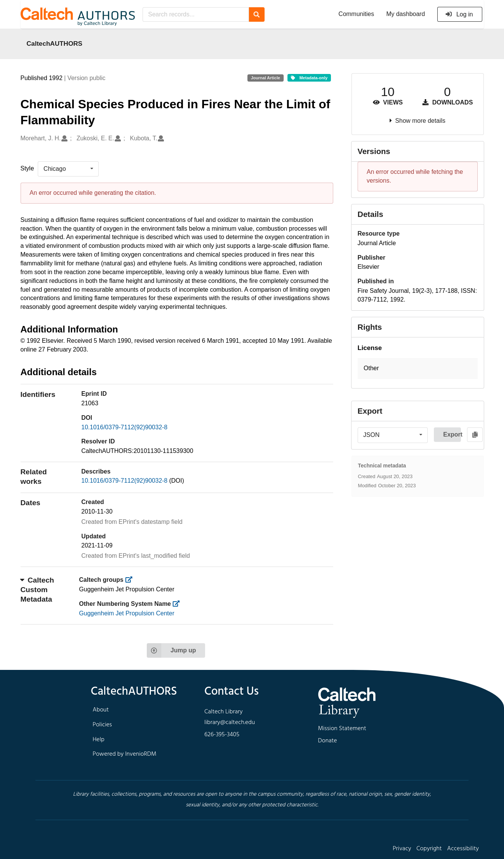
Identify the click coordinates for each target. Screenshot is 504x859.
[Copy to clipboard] (475, 435)
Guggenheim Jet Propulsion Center (127, 613)
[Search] (257, 14)
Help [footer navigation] (99, 740)
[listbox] (68, 169)
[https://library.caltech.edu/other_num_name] (179, 604)
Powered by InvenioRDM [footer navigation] (124, 754)
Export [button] (452, 434)
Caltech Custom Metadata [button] (37, 589)
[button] (418, 368)
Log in (459, 14)
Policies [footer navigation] (102, 725)
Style (27, 168)
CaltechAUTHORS (55, 43)
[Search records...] (196, 14)
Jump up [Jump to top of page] (171, 650)
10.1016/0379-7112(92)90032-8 (124, 427)
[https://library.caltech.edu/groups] (131, 580)
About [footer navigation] (101, 710)
